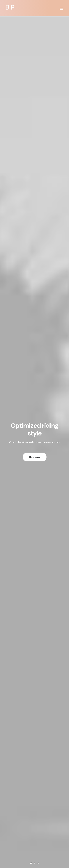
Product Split (34, 237)
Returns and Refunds (34, 746)
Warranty (34, 766)
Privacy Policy (34, 751)
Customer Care (34, 741)
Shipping (35, 797)
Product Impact (34, 492)
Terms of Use (34, 756)
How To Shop (34, 792)
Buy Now (35, 89)
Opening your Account (34, 787)
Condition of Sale (35, 761)
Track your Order (34, 802)
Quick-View (59, 161)
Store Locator (35, 807)
